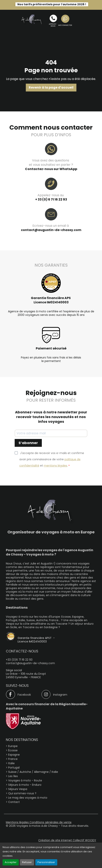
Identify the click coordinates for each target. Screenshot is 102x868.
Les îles (13, 776)
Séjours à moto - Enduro (25, 785)
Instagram (60, 695)
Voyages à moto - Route (25, 780)
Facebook (24, 695)
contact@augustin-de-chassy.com (51, 230)
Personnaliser (46, 862)
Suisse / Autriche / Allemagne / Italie (33, 772)
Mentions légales (18, 822)
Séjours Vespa (18, 789)
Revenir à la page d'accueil (51, 87)
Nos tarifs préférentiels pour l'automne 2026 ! (52, 4)
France (13, 759)
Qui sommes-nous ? (22, 793)
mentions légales (55, 466)
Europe (13, 746)
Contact (14, 802)
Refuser (27, 862)
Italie (11, 763)
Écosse (13, 750)
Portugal (14, 768)
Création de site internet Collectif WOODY (67, 840)
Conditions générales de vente (51, 822)
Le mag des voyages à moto (28, 798)
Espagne (14, 755)
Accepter (11, 862)
